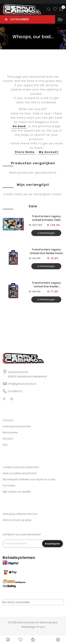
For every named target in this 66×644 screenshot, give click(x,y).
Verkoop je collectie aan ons (20, 514)
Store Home (25, 152)
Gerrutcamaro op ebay (17, 520)
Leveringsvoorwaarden (17, 426)
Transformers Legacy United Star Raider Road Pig (46, 251)
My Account (49, 152)
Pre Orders (9, 486)
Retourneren (10, 432)
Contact (8, 420)
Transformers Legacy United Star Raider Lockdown (46, 285)
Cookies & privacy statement (21, 467)
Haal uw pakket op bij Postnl (20, 473)
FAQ (5, 445)
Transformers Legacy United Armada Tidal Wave (46, 218)
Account (8, 439)
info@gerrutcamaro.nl (22, 384)
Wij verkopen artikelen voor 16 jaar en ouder (29, 479)
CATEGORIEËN (17, 19)
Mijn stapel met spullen (17, 492)
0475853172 (15, 391)
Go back (19, 126)
